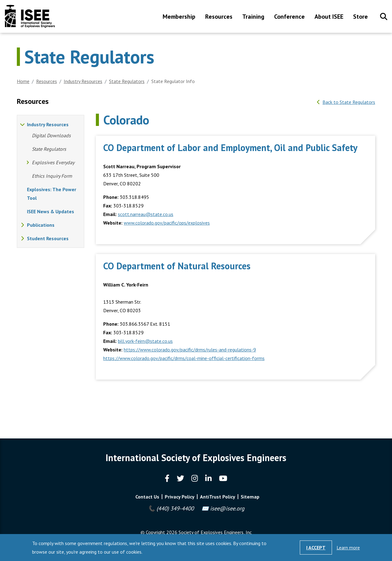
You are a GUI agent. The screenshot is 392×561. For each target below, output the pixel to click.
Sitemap (250, 497)
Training (253, 17)
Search (384, 17)
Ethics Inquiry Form (52, 176)
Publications (41, 225)
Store (360, 17)
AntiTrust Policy (218, 497)
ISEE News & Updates (51, 211)
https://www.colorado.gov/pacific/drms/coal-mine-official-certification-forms (184, 358)
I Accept (316, 548)
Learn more (348, 548)
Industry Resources (83, 81)
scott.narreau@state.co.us (146, 214)
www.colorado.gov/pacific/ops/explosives (167, 223)
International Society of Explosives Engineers (30, 16)
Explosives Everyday (53, 162)
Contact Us (147, 497)
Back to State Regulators (349, 102)
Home (23, 81)
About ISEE (329, 17)
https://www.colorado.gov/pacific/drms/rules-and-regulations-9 (190, 350)
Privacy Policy (180, 497)
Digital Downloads (51, 135)
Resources (219, 17)
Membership (179, 17)
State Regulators (127, 81)
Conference (289, 17)
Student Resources (48, 238)
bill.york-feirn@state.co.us (145, 341)
